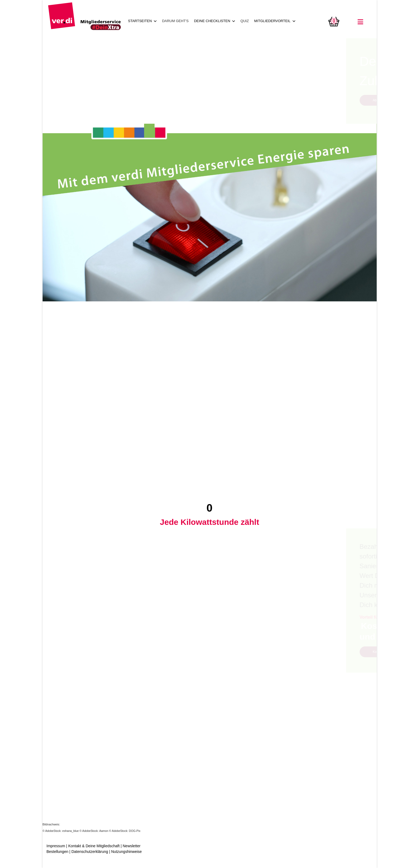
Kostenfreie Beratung (84, 652)
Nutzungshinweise (126, 852)
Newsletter (131, 846)
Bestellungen (58, 852)
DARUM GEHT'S (175, 21)
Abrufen (75, 100)
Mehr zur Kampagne (247, 757)
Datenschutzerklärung (90, 852)
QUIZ (245, 21)
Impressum (56, 846)
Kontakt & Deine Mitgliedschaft (94, 846)
